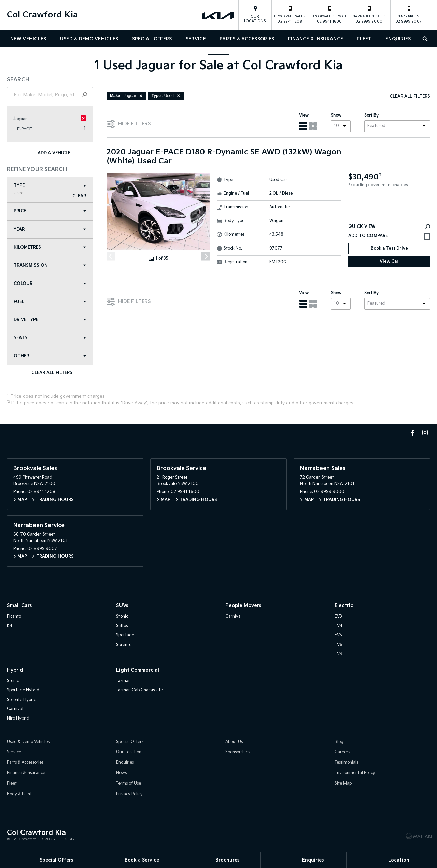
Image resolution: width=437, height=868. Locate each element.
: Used (167, 96)
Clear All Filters (52, 373)
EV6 (339, 645)
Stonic (122, 616)
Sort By (371, 116)
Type (50, 189)
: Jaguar (127, 96)
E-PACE (25, 129)
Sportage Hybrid (23, 690)
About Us (234, 742)
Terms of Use (129, 783)
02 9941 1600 (329, 14)
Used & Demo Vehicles (89, 39)
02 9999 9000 (369, 14)
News (121, 773)
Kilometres (50, 247)
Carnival (234, 616)
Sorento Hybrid (22, 700)
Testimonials (346, 763)
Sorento (124, 645)
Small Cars (19, 605)
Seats (50, 338)
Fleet (364, 39)
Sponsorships (238, 752)
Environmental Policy (355, 773)
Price (50, 211)
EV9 (339, 654)
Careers (342, 752)
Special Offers (152, 39)
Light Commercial (138, 670)
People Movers (243, 605)
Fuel (50, 302)
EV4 (339, 626)
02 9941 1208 (290, 14)
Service (196, 39)
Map (22, 500)
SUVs (122, 605)
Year (50, 229)
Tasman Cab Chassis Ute (139, 690)
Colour (50, 284)
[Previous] (111, 256)
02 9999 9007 (409, 14)
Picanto (14, 616)
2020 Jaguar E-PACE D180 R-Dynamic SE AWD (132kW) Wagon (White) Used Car (224, 157)
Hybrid (15, 670)
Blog (339, 742)
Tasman (123, 681)
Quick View (389, 227)
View (304, 116)
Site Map (343, 783)
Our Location (129, 752)
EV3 (338, 616)
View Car (389, 261)
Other (50, 356)
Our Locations (255, 19)
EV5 (338, 635)
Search (424, 38)
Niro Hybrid (18, 719)
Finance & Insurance (316, 39)
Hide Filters (129, 123)
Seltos (122, 626)
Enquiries (398, 39)
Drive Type (50, 320)
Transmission (50, 266)
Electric (344, 605)
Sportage (125, 635)
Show (336, 116)
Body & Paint (19, 794)
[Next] (206, 256)
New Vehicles (28, 39)
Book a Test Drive (389, 249)
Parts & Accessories (247, 39)
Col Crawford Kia (42, 15)
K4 (10, 626)
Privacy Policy (129, 794)
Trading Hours (55, 500)
